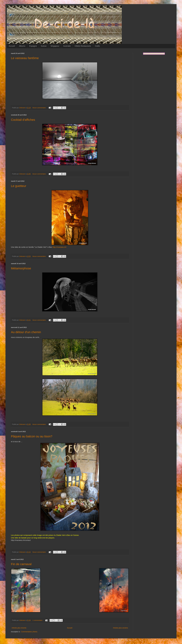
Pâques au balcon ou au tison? (32, 436)
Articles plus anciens (120, 628)
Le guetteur (19, 186)
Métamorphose (21, 268)
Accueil (12, 46)
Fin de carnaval (21, 564)
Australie (67, 46)
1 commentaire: (38, 620)
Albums (22, 46)
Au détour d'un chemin (26, 332)
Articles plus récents (19, 628)
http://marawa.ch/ (59, 247)
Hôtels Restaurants (83, 46)
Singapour (55, 46)
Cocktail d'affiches (23, 120)
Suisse (44, 46)
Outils (97, 46)
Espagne (33, 46)
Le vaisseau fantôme (25, 58)
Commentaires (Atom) (29, 632)
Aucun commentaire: (39, 108)
